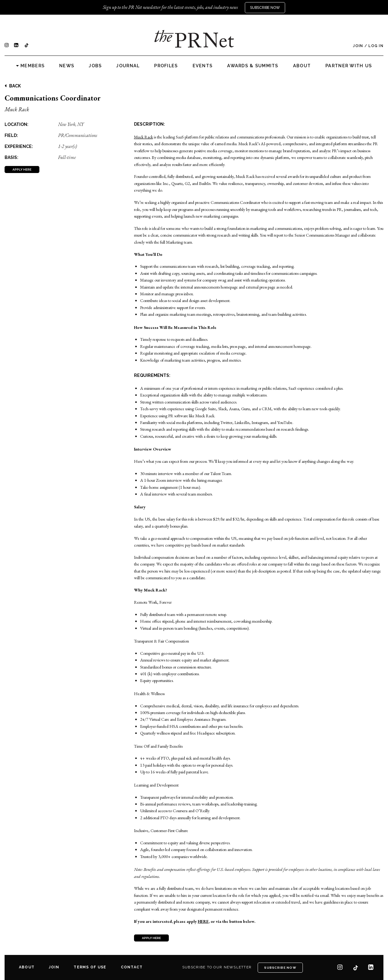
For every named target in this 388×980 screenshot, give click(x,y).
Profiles (166, 66)
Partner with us (349, 66)
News (67, 66)
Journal (128, 66)
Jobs (95, 66)
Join (358, 46)
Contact (132, 967)
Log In (376, 46)
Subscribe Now (265, 8)
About (302, 66)
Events (203, 66)
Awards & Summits (253, 66)
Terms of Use (90, 967)
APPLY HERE (22, 169)
